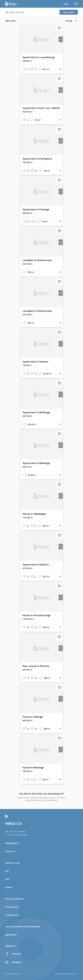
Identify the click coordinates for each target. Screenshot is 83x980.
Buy (7, 871)
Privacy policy (12, 907)
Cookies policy (12, 915)
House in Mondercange (36, 615)
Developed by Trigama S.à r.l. (66, 974)
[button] (61, 39)
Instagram (14, 962)
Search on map (12, 863)
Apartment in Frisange (36, 209)
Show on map (15, 12)
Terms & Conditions (14, 899)
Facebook (13, 954)
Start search (69, 12)
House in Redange (33, 767)
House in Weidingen (34, 514)
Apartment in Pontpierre (37, 159)
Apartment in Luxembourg (38, 57)
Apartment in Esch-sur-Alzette (41, 108)
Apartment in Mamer (35, 362)
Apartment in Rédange (36, 412)
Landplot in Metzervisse (37, 260)
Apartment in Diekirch (36, 565)
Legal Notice (11, 935)
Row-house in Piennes (36, 666)
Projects (9, 887)
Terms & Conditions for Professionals (23, 926)
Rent (7, 879)
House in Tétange (33, 717)
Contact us (10, 851)
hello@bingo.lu (12, 843)
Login (66, 4)
